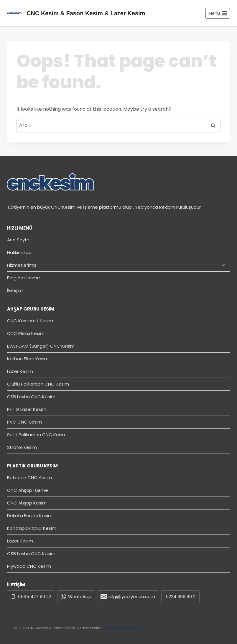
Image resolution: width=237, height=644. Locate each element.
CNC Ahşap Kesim (27, 503)
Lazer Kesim (20, 371)
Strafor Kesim (22, 447)
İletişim (15, 290)
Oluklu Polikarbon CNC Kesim (38, 384)
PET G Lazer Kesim (27, 409)
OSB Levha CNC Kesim (31, 397)
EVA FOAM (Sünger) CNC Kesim (41, 346)
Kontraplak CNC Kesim (32, 528)
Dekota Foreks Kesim (30, 516)
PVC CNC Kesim (24, 422)
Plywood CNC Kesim (29, 566)
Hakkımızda (19, 252)
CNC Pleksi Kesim (26, 333)
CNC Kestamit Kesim (30, 321)
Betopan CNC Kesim (29, 478)
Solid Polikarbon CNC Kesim (37, 435)
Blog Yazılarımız (24, 278)
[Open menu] (218, 13)
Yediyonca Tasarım (122, 628)
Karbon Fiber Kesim (28, 359)
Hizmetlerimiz (22, 265)
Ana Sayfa (18, 240)
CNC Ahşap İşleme (28, 490)
